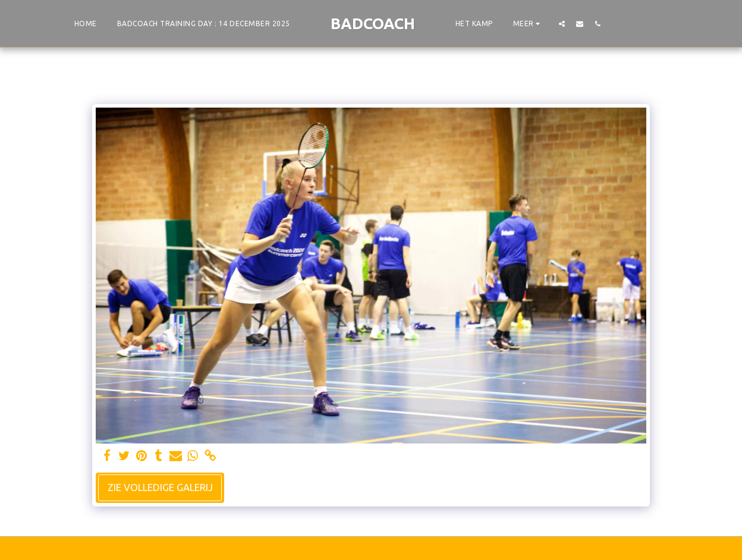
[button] (562, 23)
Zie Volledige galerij (160, 487)
